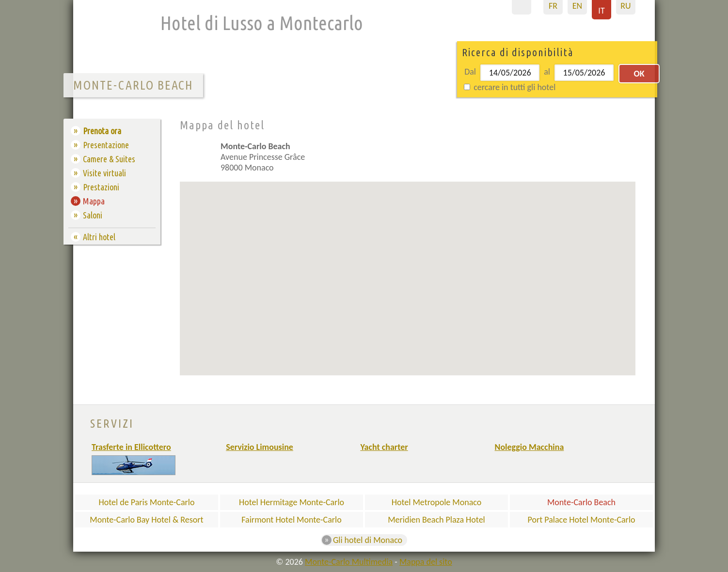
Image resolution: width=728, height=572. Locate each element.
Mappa (94, 201)
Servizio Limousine (260, 447)
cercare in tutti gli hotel (510, 87)
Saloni (93, 215)
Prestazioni (101, 187)
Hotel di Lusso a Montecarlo (262, 23)
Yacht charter (384, 447)
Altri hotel (99, 237)
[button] (348, 309)
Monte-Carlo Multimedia (349, 562)
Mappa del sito (426, 562)
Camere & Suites (109, 159)
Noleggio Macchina (530, 447)
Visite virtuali (104, 173)
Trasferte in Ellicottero (131, 447)
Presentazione (106, 145)
